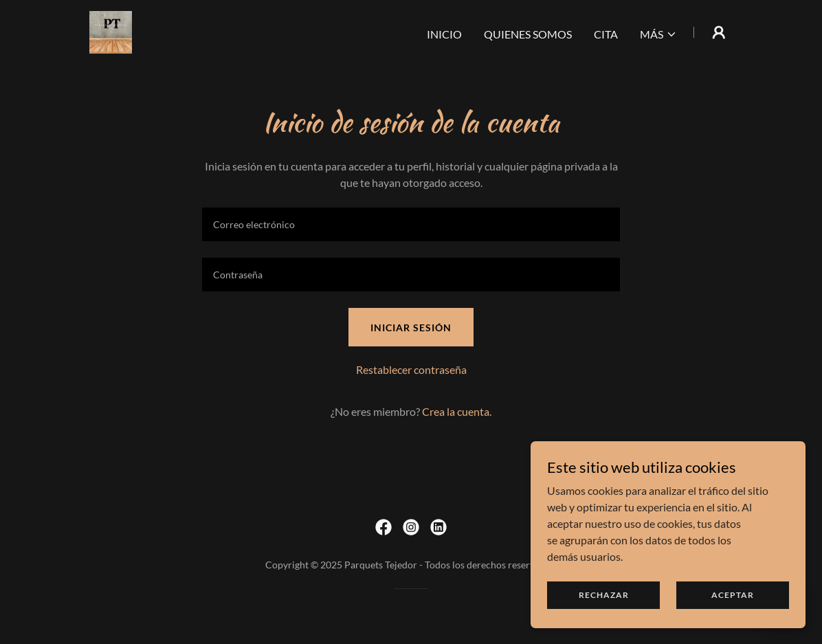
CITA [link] (606, 34)
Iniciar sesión (411, 327)
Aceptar (733, 595)
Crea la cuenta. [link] (457, 411)
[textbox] (411, 224)
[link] (111, 31)
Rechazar (604, 595)
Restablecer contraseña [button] (411, 369)
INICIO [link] (444, 34)
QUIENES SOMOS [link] (528, 34)
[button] (658, 34)
